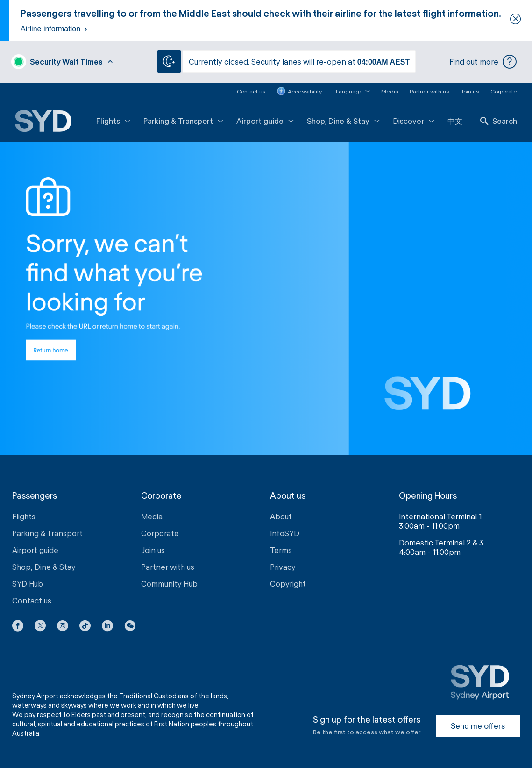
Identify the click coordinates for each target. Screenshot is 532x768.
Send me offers (478, 725)
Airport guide (265, 120)
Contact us (251, 90)
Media (390, 90)
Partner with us (429, 90)
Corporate (504, 90)
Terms (281, 549)
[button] (347, 90)
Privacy (283, 566)
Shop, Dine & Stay (343, 120)
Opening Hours (428, 495)
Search (499, 120)
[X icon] (40, 627)
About (281, 516)
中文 (455, 120)
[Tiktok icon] (85, 627)
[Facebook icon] (18, 627)
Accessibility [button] (299, 91)
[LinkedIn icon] (107, 627)
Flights (113, 120)
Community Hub (169, 583)
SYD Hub (28, 583)
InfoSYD (285, 533)
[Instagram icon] (63, 627)
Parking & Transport (183, 120)
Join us (470, 90)
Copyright (288, 583)
